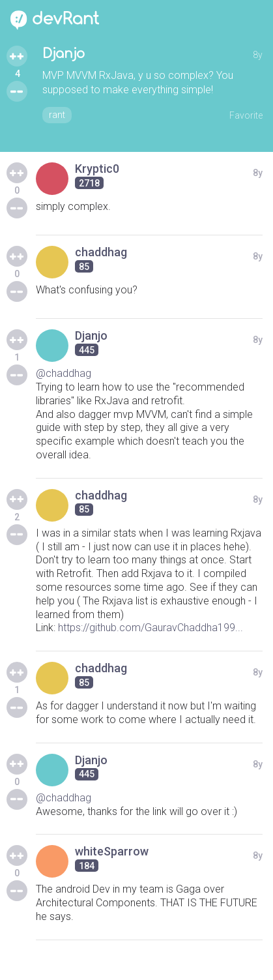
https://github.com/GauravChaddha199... (151, 628)
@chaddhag (64, 373)
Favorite (246, 115)
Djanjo (64, 54)
